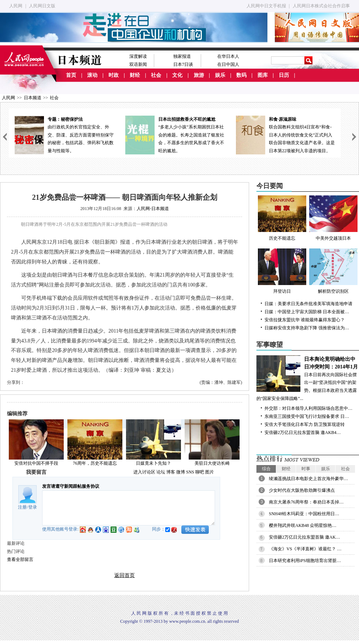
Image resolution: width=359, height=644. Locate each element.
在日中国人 (228, 64)
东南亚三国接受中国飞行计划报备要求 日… (307, 416)
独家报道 (182, 56)
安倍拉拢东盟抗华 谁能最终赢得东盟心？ (305, 320)
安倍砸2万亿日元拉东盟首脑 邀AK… (304, 537)
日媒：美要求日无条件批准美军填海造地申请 (308, 304)
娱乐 (220, 75)
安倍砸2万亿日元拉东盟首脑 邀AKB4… (303, 433)
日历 (284, 75)
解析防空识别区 (333, 271)
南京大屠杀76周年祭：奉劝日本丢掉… (306, 502)
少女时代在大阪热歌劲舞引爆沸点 (302, 490)
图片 (210, 472)
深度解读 (138, 56)
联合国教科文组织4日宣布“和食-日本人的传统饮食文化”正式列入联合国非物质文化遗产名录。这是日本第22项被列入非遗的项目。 (285, 134)
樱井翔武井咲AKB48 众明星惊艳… (303, 525)
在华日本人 (228, 56)
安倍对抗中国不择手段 (36, 463)
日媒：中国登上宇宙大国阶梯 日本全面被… (307, 312)
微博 (181, 472)
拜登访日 (282, 271)
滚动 (92, 75)
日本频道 (33, 98)
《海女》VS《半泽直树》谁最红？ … (305, 549)
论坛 (161, 472)
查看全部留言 (20, 559)
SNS (190, 472)
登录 (33, 507)
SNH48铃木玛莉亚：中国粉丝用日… (304, 514)
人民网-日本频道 (153, 209)
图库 (263, 75)
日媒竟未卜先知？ (153, 463)
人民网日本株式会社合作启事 (321, 6)
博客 (171, 472)
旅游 (199, 75)
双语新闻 (138, 64)
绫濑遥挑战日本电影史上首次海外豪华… (308, 479)
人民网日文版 (42, 6)
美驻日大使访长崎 (212, 463)
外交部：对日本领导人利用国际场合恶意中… (308, 408)
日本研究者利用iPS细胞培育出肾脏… (305, 561)
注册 (22, 507)
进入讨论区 (144, 472)
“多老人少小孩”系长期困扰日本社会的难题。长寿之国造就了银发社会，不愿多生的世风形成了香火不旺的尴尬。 (175, 134)
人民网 (16, 6)
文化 (177, 75)
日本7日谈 (183, 64)
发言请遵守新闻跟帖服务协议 (71, 486)
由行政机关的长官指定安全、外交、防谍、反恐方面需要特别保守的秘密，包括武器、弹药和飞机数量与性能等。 (64, 134)
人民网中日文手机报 (266, 6)
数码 (241, 75)
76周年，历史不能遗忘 (95, 463)
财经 (135, 75)
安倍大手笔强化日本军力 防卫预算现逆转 (305, 424)
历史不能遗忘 (282, 218)
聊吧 (200, 472)
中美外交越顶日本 (333, 218)
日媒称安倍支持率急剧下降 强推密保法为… (307, 328)
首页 (71, 75)
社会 (156, 75)
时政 (114, 75)
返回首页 (125, 575)
